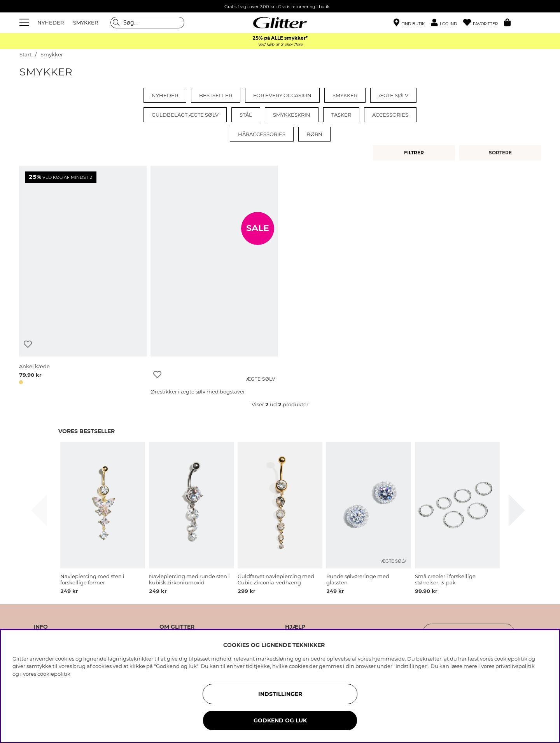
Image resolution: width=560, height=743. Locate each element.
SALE (258, 228)
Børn (314, 134)
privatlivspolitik (515, 666)
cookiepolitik (54, 674)
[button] (447, 23)
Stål (246, 115)
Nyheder (165, 95)
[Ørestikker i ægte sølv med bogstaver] (214, 276)
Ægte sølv (393, 95)
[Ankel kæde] (83, 276)
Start (25, 55)
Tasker (341, 115)
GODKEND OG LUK (280, 720)
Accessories (390, 115)
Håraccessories (262, 134)
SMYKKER (86, 23)
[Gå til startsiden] (280, 23)
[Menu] (25, 23)
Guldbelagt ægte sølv (185, 115)
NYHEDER (51, 23)
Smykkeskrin (292, 115)
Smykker (52, 55)
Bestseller (216, 95)
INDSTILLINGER (280, 694)
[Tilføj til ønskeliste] (28, 344)
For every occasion (282, 95)
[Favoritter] (484, 23)
